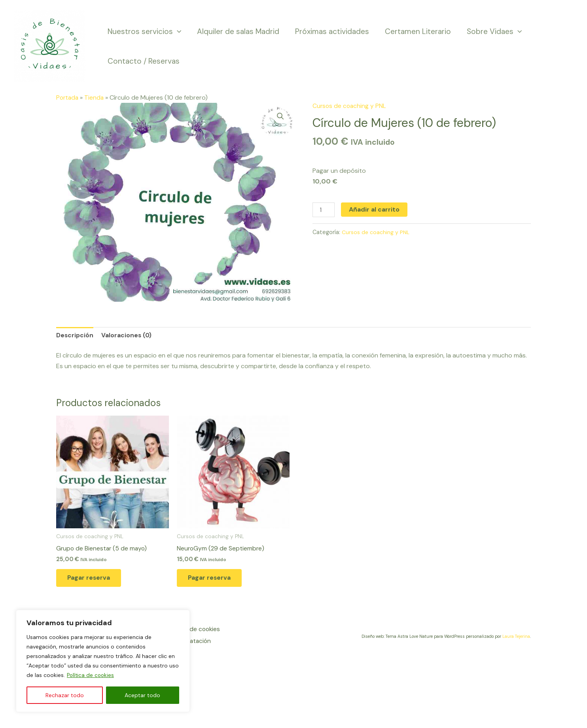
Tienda (96, 97)
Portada (68, 97)
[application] (177, 31)
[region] (103, 661)
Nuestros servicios (144, 31)
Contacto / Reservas (143, 61)
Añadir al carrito (375, 209)
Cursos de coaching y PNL (350, 106)
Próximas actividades (330, 31)
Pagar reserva (94, 581)
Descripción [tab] (75, 336)
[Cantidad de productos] (324, 210)
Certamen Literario (415, 31)
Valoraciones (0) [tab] (128, 336)
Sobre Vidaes (491, 31)
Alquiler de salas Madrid (237, 31)
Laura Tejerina (516, 640)
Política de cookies (91, 675)
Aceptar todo (142, 695)
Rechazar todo (65, 695)
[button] (280, 116)
